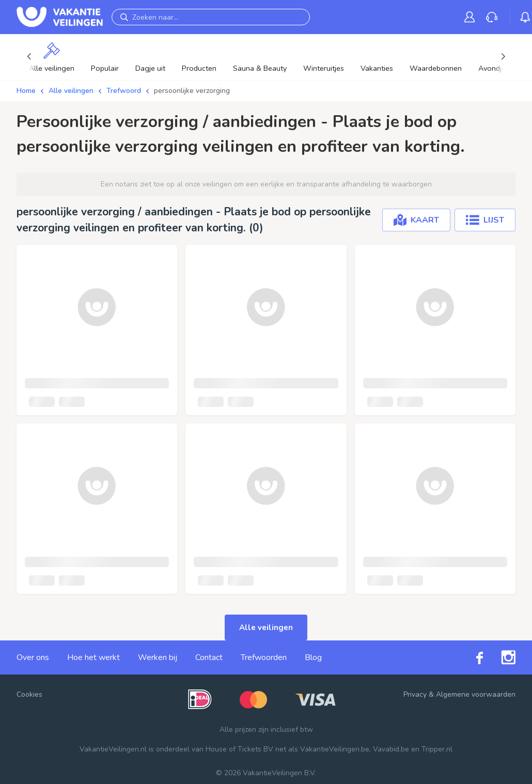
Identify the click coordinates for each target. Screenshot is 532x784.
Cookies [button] (29, 694)
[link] (472, 17)
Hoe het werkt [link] (93, 657)
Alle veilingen (71, 91)
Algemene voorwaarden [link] (476, 694)
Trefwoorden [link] (264, 657)
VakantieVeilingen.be (335, 749)
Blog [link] (313, 657)
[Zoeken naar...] (211, 17)
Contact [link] (209, 657)
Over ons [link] (33, 657)
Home (26, 91)
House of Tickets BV (239, 749)
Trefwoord (124, 91)
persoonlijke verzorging (192, 91)
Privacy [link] (415, 694)
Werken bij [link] (158, 657)
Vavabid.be (391, 749)
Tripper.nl (437, 749)
